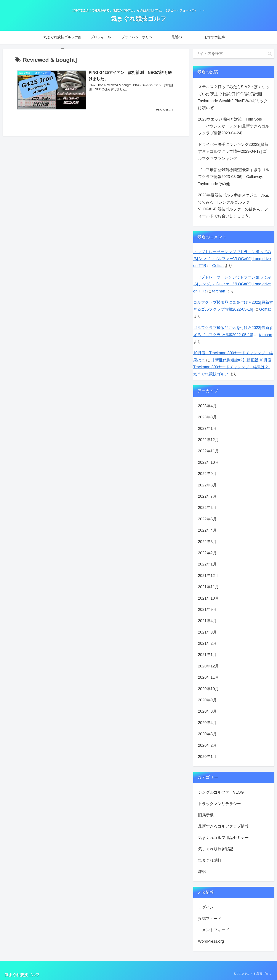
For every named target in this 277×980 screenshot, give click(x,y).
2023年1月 (207, 429)
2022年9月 (207, 474)
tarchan (219, 291)
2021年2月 (207, 643)
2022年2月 (207, 553)
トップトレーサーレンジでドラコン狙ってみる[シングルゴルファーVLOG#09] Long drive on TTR (232, 259)
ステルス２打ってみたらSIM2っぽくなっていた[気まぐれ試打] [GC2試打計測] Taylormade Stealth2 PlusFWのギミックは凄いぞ (234, 97)
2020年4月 (207, 723)
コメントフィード (214, 930)
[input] (234, 54)
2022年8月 (207, 485)
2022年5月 (207, 519)
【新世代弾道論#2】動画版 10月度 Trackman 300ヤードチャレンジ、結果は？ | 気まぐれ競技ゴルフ (232, 367)
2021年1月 (207, 655)
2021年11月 (208, 587)
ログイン (206, 907)
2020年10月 (208, 689)
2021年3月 (207, 632)
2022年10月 (208, 462)
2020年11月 (208, 677)
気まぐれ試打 (210, 860)
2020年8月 (207, 711)
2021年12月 (208, 576)
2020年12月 (208, 666)
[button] (270, 54)
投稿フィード (210, 919)
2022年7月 (207, 496)
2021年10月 (208, 598)
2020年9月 (207, 700)
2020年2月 (207, 745)
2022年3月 (207, 542)
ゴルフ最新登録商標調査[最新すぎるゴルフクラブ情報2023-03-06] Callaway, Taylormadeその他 (234, 177)
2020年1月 (207, 757)
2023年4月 (207, 406)
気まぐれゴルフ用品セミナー (223, 838)
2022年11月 (208, 451)
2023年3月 (207, 417)
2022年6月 (207, 508)
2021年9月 (207, 610)
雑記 (202, 872)
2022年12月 (208, 440)
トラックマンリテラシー (219, 804)
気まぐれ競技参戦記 (216, 849)
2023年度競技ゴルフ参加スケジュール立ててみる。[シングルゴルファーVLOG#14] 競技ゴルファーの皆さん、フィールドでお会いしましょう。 (234, 206)
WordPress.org (211, 941)
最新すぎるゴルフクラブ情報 (223, 826)
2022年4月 (207, 530)
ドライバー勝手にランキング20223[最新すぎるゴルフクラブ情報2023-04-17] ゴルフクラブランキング (233, 152)
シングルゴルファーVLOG (221, 792)
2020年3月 (207, 734)
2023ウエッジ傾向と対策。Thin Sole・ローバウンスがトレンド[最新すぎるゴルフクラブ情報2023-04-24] (234, 126)
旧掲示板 (206, 815)
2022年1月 (207, 564)
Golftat (218, 266)
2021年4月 (207, 621)
